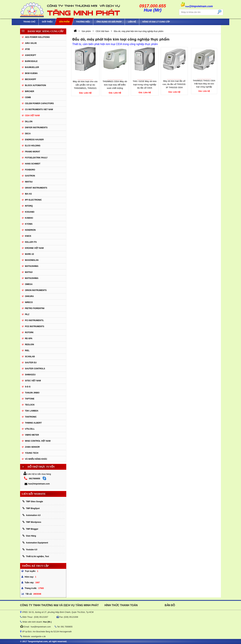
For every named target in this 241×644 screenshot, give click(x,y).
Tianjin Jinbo (32, 393)
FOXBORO (30, 170)
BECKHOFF (31, 79)
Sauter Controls (35, 369)
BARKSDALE (31, 61)
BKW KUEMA (31, 73)
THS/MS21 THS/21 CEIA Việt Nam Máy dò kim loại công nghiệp (204, 80)
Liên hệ (132, 22)
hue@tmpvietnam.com (37, 484)
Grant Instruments (36, 188)
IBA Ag (28, 194)
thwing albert (33, 423)
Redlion (29, 345)
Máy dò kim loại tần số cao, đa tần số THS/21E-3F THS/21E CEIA (174, 82)
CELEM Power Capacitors (39, 103)
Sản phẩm (64, 22)
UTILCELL (30, 429)
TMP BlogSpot (31, 508)
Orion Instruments (36, 290)
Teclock (30, 405)
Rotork (29, 332)
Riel (27, 351)
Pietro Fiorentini (35, 308)
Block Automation (35, 85)
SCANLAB (30, 357)
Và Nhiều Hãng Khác (36, 459)
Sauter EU (31, 363)
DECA (28, 134)
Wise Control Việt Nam (38, 441)
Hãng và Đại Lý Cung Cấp (156, 22)
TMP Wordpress (32, 522)
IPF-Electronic (33, 200)
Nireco (29, 302)
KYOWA (29, 224)
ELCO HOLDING (33, 146)
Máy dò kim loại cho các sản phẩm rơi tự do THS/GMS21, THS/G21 (85, 84)
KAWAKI (29, 218)
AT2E (27, 49)
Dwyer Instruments (36, 128)
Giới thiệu (47, 22)
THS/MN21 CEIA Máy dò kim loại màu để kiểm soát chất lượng (115, 84)
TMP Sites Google (33, 501)
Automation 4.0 (31, 515)
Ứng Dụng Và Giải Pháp (109, 22)
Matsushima (32, 278)
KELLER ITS (31, 242)
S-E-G (28, 387)
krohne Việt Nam (34, 248)
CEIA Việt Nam (32, 116)
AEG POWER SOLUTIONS (37, 37)
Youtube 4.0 (30, 550)
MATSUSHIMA (32, 266)
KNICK (28, 236)
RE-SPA (29, 338)
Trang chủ (29, 22)
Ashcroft (31, 55)
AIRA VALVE (31, 43)
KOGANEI (30, 212)
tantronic (31, 417)
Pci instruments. (34, 320)
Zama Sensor (32, 447)
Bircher (30, 91)
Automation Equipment (35, 543)
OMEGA (29, 284)
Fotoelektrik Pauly (36, 158)
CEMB (28, 97)
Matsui (29, 272)
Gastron (30, 176)
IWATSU (29, 182)
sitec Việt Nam (33, 381)
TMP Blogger (30, 529)
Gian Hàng (29, 536)
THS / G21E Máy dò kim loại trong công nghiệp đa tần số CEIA (145, 83)
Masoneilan (32, 260)
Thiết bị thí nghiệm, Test (36, 556)
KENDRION (30, 230)
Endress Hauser (34, 140)
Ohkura (29, 296)
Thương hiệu (83, 22)
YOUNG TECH (32, 453)
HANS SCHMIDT (33, 164)
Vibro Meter (32, 435)
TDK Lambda (32, 411)
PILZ (27, 314)
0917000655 (35, 479)
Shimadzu (30, 375)
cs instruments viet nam (39, 109)
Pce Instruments (35, 326)
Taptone (30, 399)
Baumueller (32, 67)
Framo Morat (32, 152)
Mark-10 (29, 254)
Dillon (29, 122)
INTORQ (29, 206)
